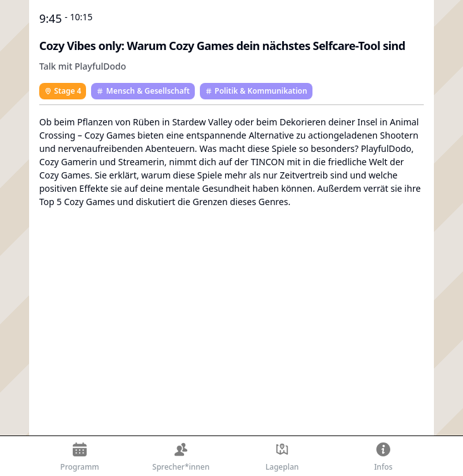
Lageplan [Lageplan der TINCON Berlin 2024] (282, 457)
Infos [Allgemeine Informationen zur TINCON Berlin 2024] (383, 457)
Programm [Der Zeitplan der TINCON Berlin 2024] (79, 457)
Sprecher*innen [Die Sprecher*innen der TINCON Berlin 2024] (181, 457)
